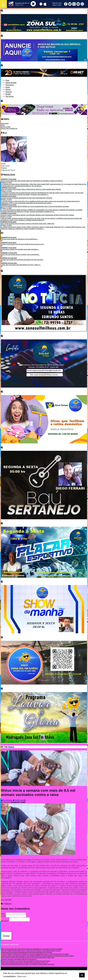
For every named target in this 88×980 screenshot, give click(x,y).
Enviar (6, 937)
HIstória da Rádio (11, 83)
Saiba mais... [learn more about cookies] (22, 976)
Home (7, 80)
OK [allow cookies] (82, 975)
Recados (8, 94)
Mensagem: (5, 922)
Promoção (9, 92)
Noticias (8, 89)
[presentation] (18, 927)
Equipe (8, 87)
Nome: (3, 914)
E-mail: (3, 916)
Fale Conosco (10, 96)
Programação (10, 85)
